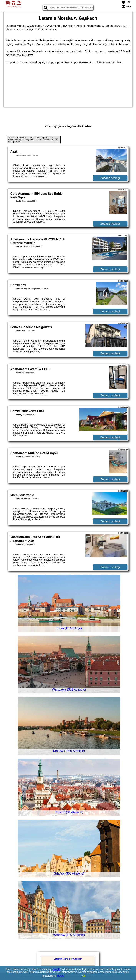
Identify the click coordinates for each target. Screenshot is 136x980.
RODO (61, 976)
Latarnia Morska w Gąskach (68, 959)
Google (56, 969)
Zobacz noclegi (110, 178)
